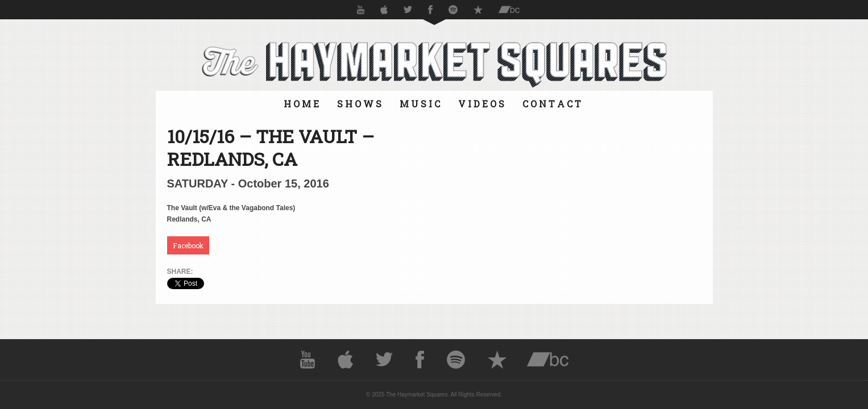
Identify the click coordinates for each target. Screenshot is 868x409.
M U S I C (420, 104)
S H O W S (359, 104)
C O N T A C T (552, 104)
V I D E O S (481, 104)
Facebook (188, 245)
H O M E (301, 104)
